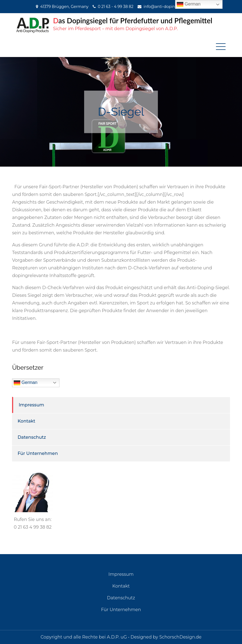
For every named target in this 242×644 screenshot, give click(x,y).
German (25, 383)
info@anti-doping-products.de (173, 7)
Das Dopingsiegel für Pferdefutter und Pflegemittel (133, 21)
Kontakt (26, 421)
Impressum (31, 405)
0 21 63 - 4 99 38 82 (116, 7)
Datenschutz (32, 437)
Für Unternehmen (38, 453)
